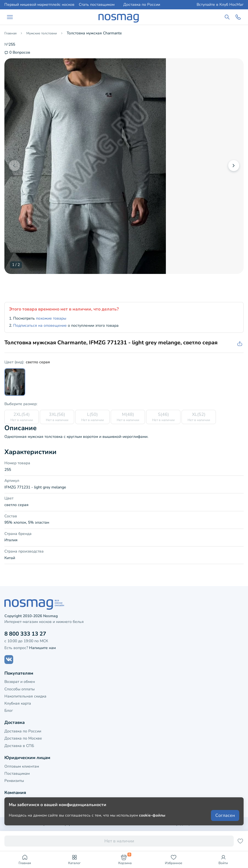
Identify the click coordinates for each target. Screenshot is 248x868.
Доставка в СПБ (19, 746)
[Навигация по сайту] (10, 17)
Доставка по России (142, 5)
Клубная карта (18, 703)
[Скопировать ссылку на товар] (239, 344)
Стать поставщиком (97, 5)
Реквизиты (14, 781)
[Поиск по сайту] (227, 17)
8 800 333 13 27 (25, 634)
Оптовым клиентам (22, 766)
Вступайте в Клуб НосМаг (220, 5)
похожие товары (51, 318)
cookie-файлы (152, 815)
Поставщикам (17, 774)
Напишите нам (42, 648)
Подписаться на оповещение (40, 325)
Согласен (225, 815)
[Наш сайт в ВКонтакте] (9, 660)
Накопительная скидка (25, 696)
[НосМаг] (119, 17)
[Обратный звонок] (238, 17)
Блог (9, 711)
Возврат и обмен (20, 682)
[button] (234, 166)
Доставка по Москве (23, 738)
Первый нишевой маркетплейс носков (39, 5)
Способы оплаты (19, 689)
